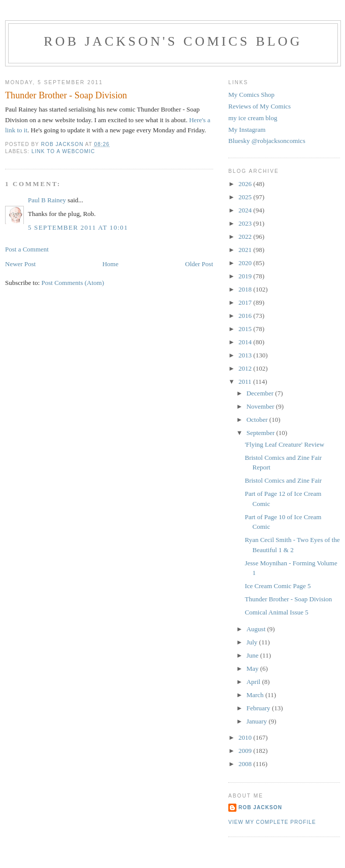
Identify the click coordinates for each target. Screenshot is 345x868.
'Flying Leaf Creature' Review (284, 444)
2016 (246, 316)
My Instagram (247, 130)
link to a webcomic (63, 151)
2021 (246, 250)
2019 (246, 276)
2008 (246, 764)
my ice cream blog (253, 118)
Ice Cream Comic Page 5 (278, 586)
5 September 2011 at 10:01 (78, 227)
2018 (246, 289)
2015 (246, 329)
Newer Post (20, 264)
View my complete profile (272, 822)
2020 (246, 263)
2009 (246, 751)
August (257, 629)
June (253, 655)
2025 (246, 197)
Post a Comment (27, 249)
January (258, 721)
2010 (246, 737)
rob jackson (260, 807)
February (259, 708)
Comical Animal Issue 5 (276, 612)
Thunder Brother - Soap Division (288, 599)
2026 (246, 184)
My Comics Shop (251, 95)
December (261, 393)
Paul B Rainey (47, 200)
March (256, 695)
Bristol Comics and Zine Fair (283, 480)
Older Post (199, 264)
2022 (246, 237)
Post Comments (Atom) (73, 283)
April (254, 682)
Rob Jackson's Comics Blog (173, 41)
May (253, 668)
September (262, 433)
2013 (246, 355)
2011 (246, 382)
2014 (246, 342)
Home (111, 264)
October (258, 420)
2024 (246, 210)
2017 (246, 302)
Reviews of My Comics (260, 106)
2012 (246, 368)
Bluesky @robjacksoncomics (267, 141)
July (253, 642)
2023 (246, 223)
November (261, 406)
